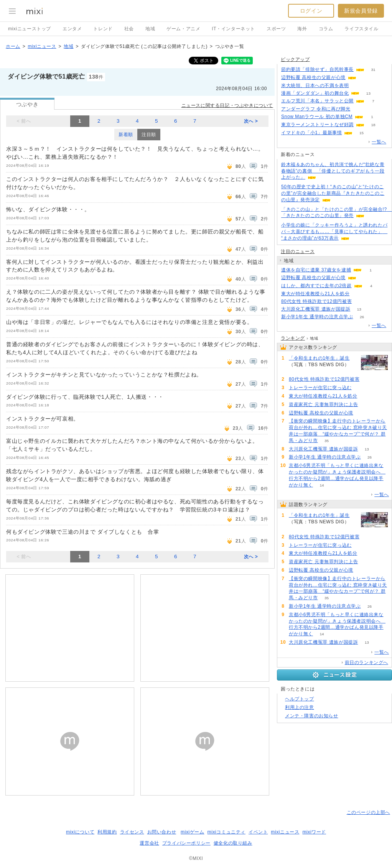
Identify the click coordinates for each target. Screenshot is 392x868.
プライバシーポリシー (186, 843)
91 (358, 294)
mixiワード (314, 832)
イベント (258, 832)
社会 (129, 29)
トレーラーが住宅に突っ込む (320, 388)
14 (322, 485)
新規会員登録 (361, 11)
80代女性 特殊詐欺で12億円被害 (316, 301)
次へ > (251, 121)
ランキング (293, 338)
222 (298, 371)
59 (365, 78)
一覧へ (379, 142)
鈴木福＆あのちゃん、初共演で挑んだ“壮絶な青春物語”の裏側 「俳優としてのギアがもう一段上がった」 (333, 171)
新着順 (126, 135)
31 (373, 70)
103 (361, 388)
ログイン (311, 11)
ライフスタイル (361, 29)
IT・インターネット (233, 29)
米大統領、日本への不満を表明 (315, 85)
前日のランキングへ (366, 663)
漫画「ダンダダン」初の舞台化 (315, 93)
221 (361, 302)
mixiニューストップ (30, 29)
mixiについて (80, 832)
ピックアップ (295, 59)
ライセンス (132, 832)
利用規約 (107, 832)
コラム (326, 29)
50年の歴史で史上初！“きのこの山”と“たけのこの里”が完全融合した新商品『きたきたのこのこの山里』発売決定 (333, 193)
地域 (150, 29)
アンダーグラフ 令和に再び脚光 (316, 109)
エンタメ (72, 29)
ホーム (13, 46)
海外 (302, 29)
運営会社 (149, 843)
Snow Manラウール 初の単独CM (317, 117)
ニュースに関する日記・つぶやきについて (227, 105)
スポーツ (276, 29)
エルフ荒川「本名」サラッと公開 (317, 101)
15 (362, 133)
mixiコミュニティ (226, 832)
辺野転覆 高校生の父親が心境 (313, 77)
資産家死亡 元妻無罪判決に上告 (323, 404)
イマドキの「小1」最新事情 (311, 133)
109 (358, 86)
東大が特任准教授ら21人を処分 (315, 294)
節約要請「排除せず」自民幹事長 (317, 69)
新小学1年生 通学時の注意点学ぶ (317, 317)
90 (367, 405)
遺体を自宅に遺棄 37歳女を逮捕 (316, 270)
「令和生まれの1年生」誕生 (319, 358)
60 (365, 278)
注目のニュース (298, 252)
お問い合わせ (162, 832)
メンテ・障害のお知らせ (312, 716)
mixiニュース (42, 46)
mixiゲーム (193, 832)
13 (368, 93)
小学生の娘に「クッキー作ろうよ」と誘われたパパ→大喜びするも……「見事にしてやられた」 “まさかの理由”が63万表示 (334, 232)
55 (359, 109)
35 (327, 441)
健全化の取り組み (233, 843)
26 (362, 317)
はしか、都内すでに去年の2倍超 (316, 286)
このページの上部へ (368, 812)
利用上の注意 (300, 707)
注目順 (149, 135)
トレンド (103, 29)
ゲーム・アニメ (183, 29)
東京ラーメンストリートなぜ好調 (317, 125)
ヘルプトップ (300, 699)
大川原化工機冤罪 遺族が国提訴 (316, 309)
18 (373, 125)
